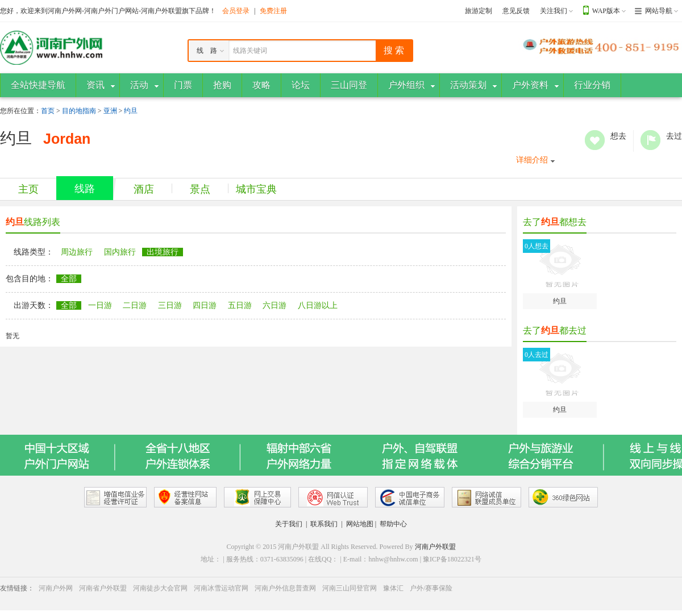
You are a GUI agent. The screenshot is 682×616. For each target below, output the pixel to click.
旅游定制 (479, 11)
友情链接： (17, 588)
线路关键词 (250, 51)
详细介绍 (532, 160)
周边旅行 (77, 252)
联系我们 (324, 524)
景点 (200, 189)
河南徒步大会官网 (160, 588)
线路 (85, 189)
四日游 (205, 305)
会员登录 (236, 11)
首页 (48, 111)
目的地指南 (79, 111)
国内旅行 (120, 252)
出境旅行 (163, 252)
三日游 (170, 305)
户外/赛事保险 (431, 588)
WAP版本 (606, 11)
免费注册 (273, 11)
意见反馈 (516, 11)
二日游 (135, 305)
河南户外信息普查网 (285, 588)
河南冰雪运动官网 (221, 588)
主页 (28, 189)
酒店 (144, 189)
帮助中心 (393, 524)
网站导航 (659, 11)
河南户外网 (56, 588)
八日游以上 (318, 305)
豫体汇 (393, 588)
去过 (650, 140)
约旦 (131, 111)
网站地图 (360, 524)
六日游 (275, 305)
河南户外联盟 (435, 547)
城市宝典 (256, 189)
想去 (595, 140)
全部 (69, 279)
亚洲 (110, 111)
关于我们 (289, 524)
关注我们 (554, 11)
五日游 (240, 305)
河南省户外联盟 (103, 588)
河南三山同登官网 (350, 588)
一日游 (100, 305)
